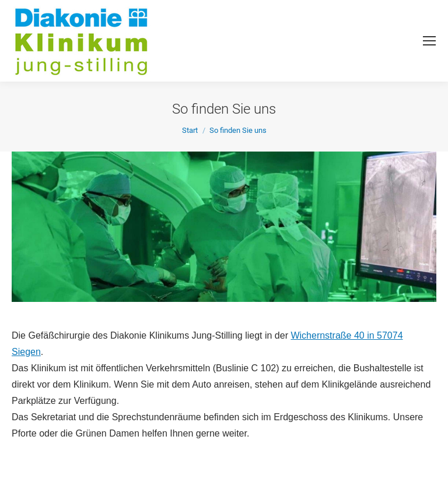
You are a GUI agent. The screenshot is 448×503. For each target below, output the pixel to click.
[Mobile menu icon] (429, 41)
